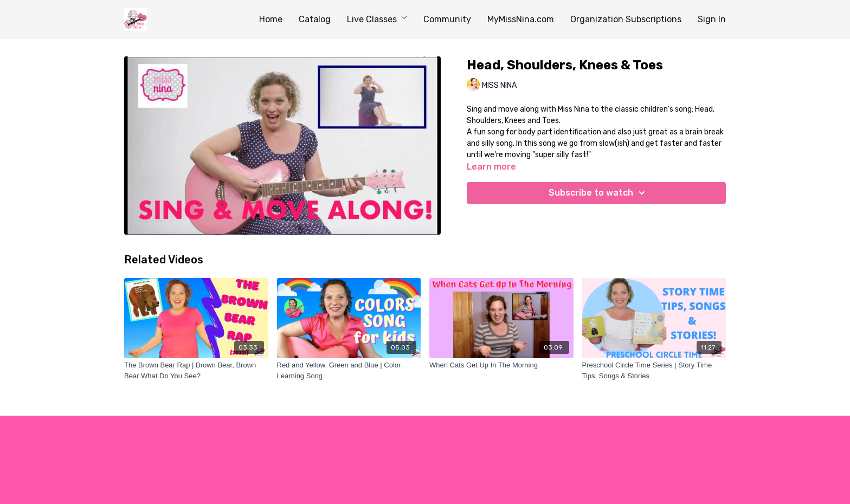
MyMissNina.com (521, 19)
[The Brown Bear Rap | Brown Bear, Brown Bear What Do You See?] (196, 370)
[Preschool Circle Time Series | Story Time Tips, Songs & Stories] (654, 370)
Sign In (712, 19)
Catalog (315, 19)
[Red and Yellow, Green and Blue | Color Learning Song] (349, 370)
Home (271, 19)
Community (447, 19)
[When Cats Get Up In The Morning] (501, 365)
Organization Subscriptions (626, 19)
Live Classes (377, 19)
